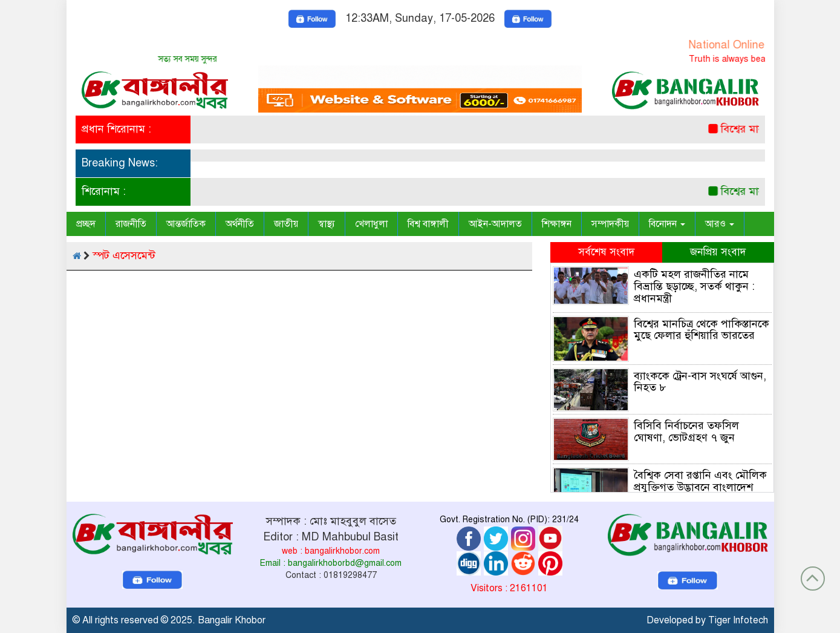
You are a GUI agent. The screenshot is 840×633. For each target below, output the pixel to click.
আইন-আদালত (495, 224)
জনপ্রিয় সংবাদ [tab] (718, 252)
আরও (720, 224)
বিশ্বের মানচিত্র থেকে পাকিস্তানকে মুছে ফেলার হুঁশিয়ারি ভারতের (702, 330)
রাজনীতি (131, 224)
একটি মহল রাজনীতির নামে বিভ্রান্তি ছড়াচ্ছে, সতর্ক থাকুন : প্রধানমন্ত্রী (694, 286)
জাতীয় (286, 224)
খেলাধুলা (371, 224)
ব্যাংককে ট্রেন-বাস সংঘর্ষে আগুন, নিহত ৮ (700, 382)
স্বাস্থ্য (327, 224)
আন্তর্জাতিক (186, 224)
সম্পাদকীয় (610, 224)
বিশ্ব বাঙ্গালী (428, 224)
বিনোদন (667, 224)
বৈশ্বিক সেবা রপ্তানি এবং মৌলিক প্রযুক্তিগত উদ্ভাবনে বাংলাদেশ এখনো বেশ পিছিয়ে (700, 487)
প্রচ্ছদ (86, 224)
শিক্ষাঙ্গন (557, 224)
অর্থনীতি (240, 224)
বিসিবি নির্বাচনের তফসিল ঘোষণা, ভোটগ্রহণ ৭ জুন (686, 431)
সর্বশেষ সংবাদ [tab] (606, 252)
